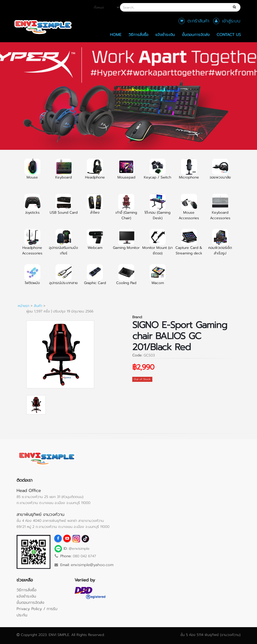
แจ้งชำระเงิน (165, 35)
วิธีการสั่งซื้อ (138, 35)
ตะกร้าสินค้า (198, 21)
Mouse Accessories (189, 210)
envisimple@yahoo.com (92, 565)
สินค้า (38, 306)
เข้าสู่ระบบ (231, 21)
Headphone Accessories (32, 245)
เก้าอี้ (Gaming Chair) (126, 210)
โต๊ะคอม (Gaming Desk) (157, 210)
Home (116, 35)
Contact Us (229, 35)
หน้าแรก (24, 306)
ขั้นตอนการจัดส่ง (196, 35)
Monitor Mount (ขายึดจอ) (157, 245)
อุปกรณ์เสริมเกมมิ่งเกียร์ (63, 245)
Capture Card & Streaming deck (189, 245)
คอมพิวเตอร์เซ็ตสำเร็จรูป (220, 245)
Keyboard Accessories (220, 210)
